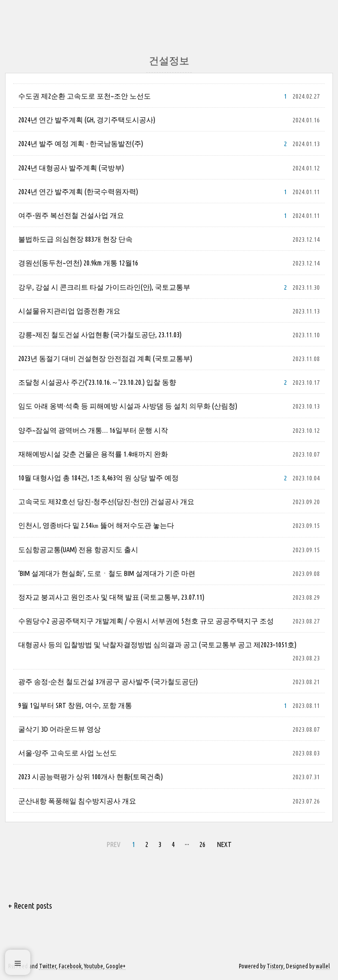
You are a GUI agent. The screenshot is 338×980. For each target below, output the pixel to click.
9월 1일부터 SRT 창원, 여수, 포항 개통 (75, 705)
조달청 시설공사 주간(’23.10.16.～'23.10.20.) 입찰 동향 (97, 382)
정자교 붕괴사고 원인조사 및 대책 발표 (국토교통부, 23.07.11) (111, 597)
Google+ (116, 966)
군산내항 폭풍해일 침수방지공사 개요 (77, 801)
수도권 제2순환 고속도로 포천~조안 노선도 (85, 96)
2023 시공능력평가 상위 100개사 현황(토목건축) (91, 777)
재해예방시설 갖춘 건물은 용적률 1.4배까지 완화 (93, 454)
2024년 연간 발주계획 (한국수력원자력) (78, 192)
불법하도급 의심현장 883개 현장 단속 (75, 239)
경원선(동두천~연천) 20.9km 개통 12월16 (78, 263)
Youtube (94, 966)
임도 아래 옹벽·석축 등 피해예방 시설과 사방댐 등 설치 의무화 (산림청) (128, 406)
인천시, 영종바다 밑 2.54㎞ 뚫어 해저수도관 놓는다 (96, 525)
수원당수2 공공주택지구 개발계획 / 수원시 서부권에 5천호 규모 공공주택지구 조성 (146, 621)
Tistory (275, 966)
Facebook (70, 966)
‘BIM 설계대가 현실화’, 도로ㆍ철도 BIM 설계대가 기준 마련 (107, 573)
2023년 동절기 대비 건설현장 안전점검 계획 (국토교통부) (105, 359)
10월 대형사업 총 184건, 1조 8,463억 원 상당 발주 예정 (98, 478)
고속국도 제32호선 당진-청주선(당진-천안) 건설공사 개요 (106, 502)
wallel (323, 966)
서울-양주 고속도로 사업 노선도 (68, 753)
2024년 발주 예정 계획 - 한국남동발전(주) (81, 144)
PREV (114, 844)
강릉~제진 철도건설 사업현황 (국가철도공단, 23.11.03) (100, 335)
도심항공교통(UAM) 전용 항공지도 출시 (78, 550)
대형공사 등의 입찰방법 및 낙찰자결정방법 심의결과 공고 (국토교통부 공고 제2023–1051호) (157, 645)
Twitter (48, 966)
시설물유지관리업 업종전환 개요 (69, 311)
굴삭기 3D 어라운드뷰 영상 (59, 729)
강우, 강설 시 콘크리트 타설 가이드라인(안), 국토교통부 (104, 287)
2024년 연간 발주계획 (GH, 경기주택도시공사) (87, 120)
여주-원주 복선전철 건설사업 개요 (71, 215)
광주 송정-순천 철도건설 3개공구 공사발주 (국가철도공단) (108, 682)
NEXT (224, 844)
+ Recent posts (30, 906)
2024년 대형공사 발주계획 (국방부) (71, 168)
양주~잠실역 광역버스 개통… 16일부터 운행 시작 (93, 430)
